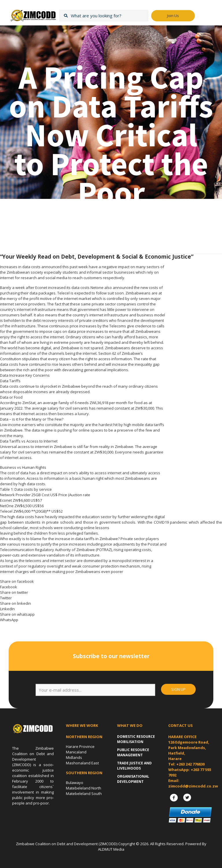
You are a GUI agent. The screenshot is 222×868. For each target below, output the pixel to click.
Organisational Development (133, 779)
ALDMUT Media (111, 849)
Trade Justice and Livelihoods (134, 766)
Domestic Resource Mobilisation (136, 739)
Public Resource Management (133, 752)
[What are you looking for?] (104, 16)
